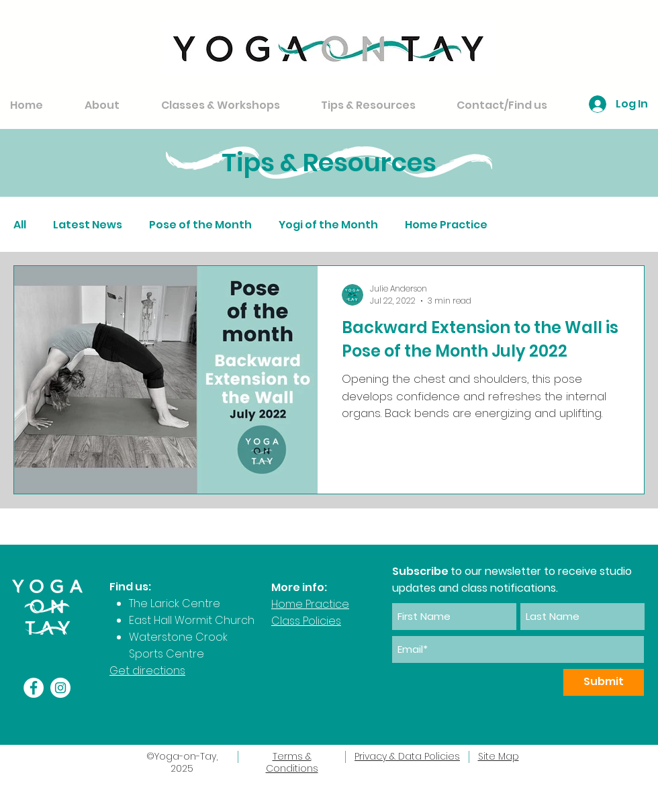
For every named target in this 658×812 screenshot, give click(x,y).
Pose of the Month (200, 225)
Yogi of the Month (328, 225)
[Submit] (604, 682)
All (20, 225)
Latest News (88, 225)
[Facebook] (34, 688)
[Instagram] (60, 688)
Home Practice (446, 225)
